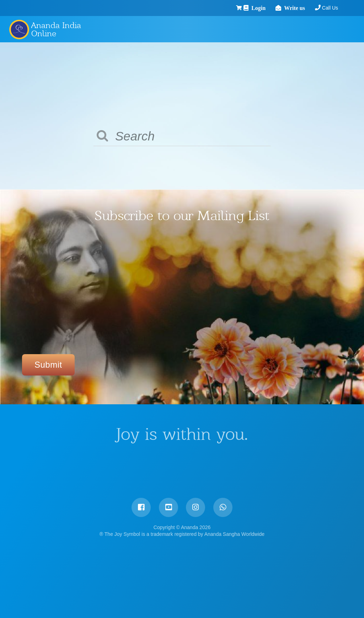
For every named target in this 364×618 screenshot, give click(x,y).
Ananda (19, 29)
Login (240, 8)
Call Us (309, 8)
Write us (276, 8)
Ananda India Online (56, 29)
